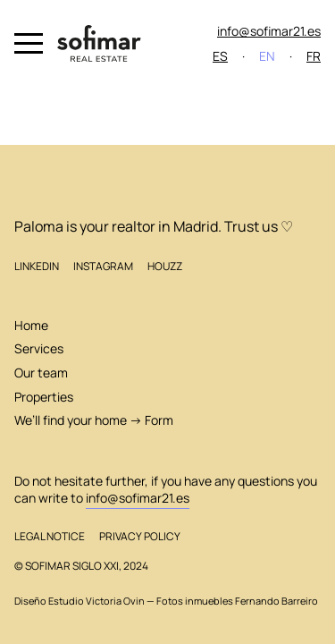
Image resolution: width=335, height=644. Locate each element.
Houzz (165, 266)
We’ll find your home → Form (94, 420)
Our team (41, 373)
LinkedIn (37, 266)
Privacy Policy (140, 536)
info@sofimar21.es (269, 31)
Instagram (103, 266)
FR (314, 56)
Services (39, 348)
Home (31, 325)
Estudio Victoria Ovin (96, 601)
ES (220, 56)
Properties (44, 397)
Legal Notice (50, 536)
